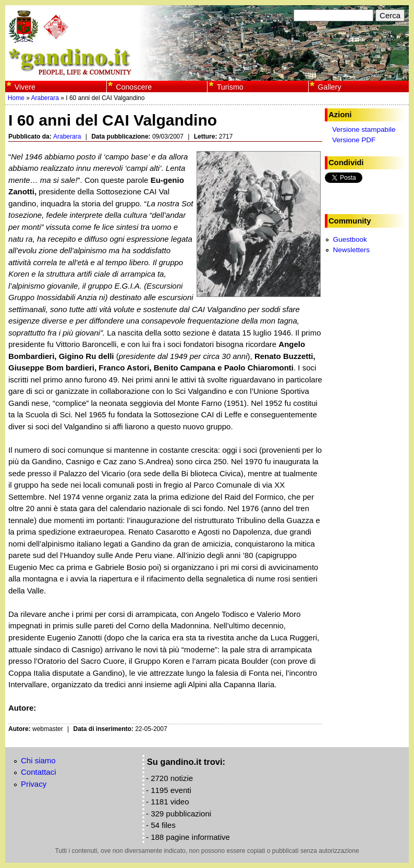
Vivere (25, 87)
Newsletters (351, 250)
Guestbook (350, 239)
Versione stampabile (364, 129)
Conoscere (134, 87)
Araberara (45, 98)
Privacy (34, 784)
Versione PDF (354, 140)
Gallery (329, 87)
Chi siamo (38, 760)
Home (16, 98)
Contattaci (39, 772)
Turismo (230, 87)
